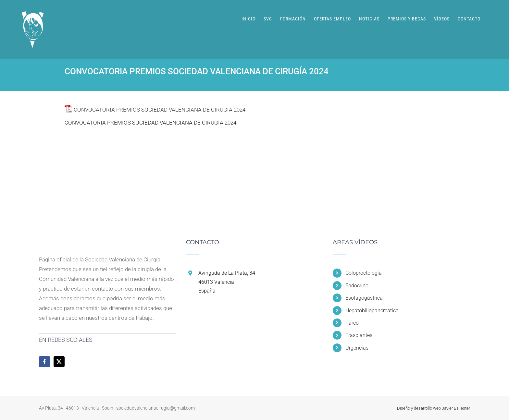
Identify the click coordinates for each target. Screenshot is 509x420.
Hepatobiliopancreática (372, 311)
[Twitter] (59, 362)
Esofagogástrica (364, 298)
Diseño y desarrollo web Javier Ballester (434, 408)
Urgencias (357, 348)
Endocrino (357, 286)
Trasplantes (359, 335)
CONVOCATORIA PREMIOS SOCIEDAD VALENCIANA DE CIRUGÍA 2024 (160, 110)
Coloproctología (364, 273)
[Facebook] (44, 362)
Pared (352, 323)
